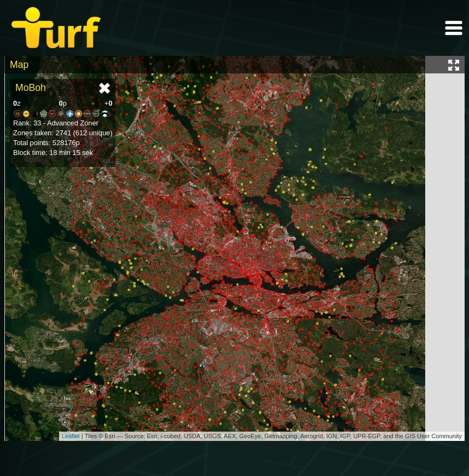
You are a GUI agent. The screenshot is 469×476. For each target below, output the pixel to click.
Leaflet (71, 436)
